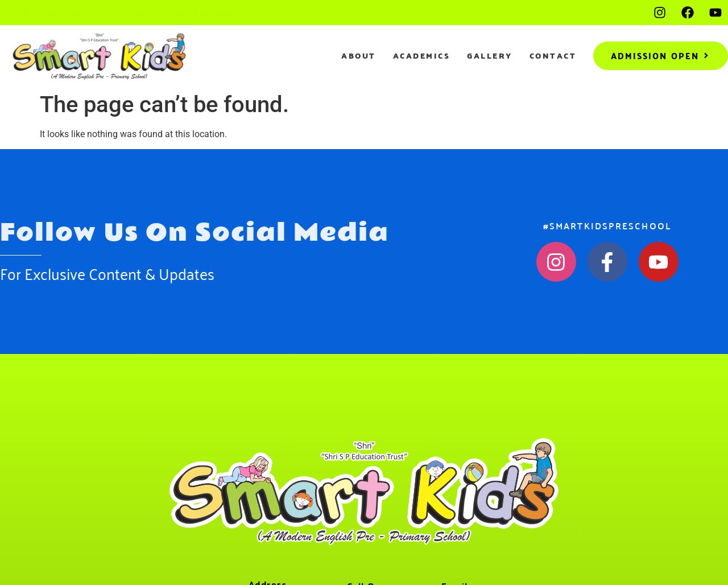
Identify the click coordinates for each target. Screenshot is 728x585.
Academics (422, 56)
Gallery (490, 56)
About (359, 56)
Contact (553, 56)
